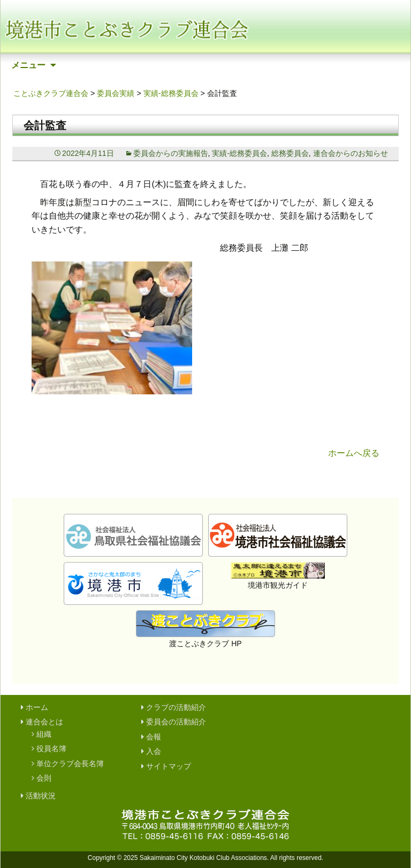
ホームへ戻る (354, 453)
